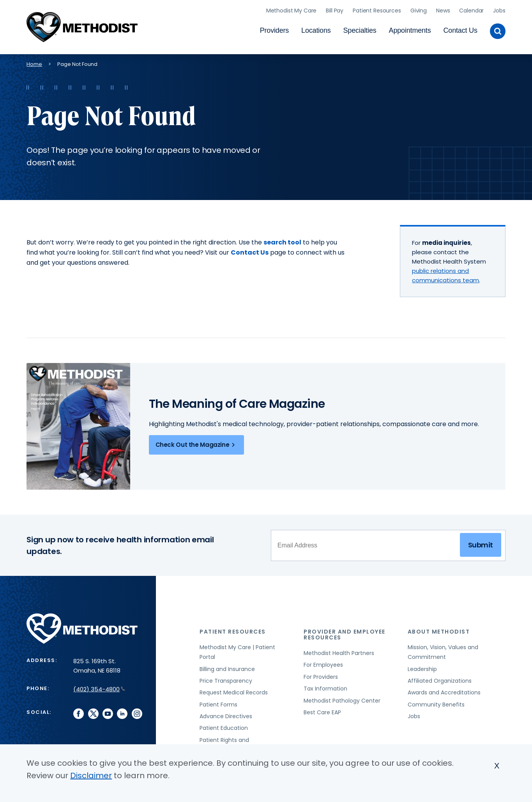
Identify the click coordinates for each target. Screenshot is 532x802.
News (443, 10)
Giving (419, 10)
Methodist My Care (292, 10)
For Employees (323, 663)
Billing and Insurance (227, 667)
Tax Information (325, 687)
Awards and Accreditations (444, 691)
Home (34, 63)
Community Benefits (436, 703)
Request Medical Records (234, 691)
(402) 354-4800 (99, 688)
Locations (316, 30)
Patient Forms (218, 703)
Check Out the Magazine (197, 443)
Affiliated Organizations (440, 679)
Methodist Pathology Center (342, 699)
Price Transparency (226, 679)
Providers (274, 30)
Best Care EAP (322, 711)
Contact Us (460, 30)
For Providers (321, 675)
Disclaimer (91, 775)
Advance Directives (226, 715)
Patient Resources (377, 10)
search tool (282, 241)
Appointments (410, 30)
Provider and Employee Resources (345, 633)
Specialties (360, 30)
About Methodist (439, 630)
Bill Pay (335, 10)
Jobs (499, 10)
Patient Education (224, 727)
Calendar (471, 10)
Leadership (422, 667)
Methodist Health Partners (339, 652)
